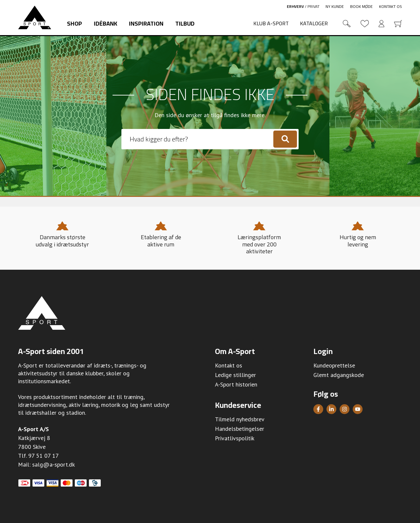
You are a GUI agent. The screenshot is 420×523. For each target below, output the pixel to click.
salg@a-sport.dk (53, 464)
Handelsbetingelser (240, 429)
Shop (74, 23)
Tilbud (185, 23)
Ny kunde (335, 6)
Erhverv (295, 6)
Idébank (105, 23)
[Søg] (285, 139)
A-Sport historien (236, 384)
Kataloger (314, 23)
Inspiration (146, 23)
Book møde (361, 6)
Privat (314, 6)
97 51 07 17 (43, 456)
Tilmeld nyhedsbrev (240, 419)
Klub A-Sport (271, 23)
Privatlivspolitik (235, 438)
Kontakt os (390, 6)
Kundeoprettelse (334, 365)
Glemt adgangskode (339, 375)
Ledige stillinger (235, 375)
